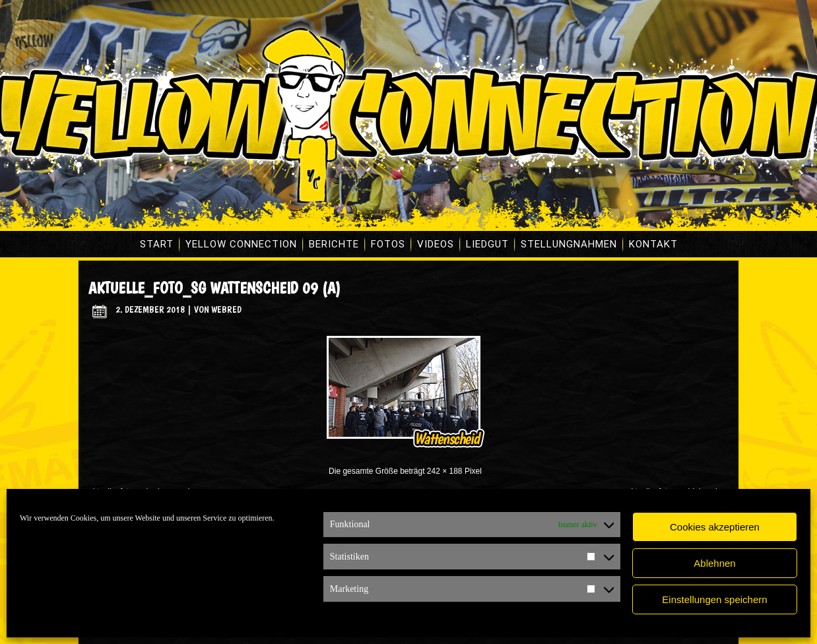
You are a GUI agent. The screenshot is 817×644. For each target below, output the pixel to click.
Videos (436, 244)
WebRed (226, 309)
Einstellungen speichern (714, 599)
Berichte (334, 244)
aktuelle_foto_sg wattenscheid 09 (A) (214, 288)
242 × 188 (445, 471)
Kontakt (653, 244)
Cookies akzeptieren (715, 527)
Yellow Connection (241, 244)
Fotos (388, 244)
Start (157, 244)
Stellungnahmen (569, 244)
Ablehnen (714, 563)
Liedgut (487, 244)
